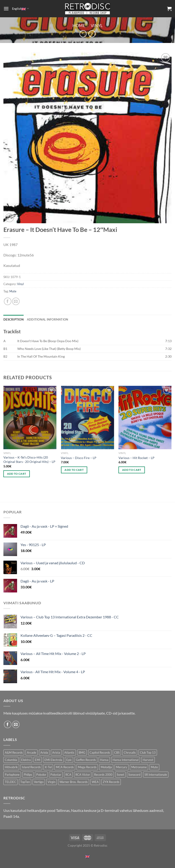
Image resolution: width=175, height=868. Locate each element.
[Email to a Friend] (16, 301)
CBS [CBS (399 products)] (117, 753)
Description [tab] (14, 319)
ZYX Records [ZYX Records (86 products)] (111, 782)
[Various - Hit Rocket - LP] (145, 418)
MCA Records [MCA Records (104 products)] (65, 767)
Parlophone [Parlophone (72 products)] (12, 775)
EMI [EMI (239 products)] (38, 760)
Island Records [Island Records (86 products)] (31, 767)
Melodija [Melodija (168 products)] (106, 767)
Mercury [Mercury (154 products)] (122, 767)
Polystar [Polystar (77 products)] (56, 775)
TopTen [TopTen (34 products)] (25, 782)
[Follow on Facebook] (8, 724)
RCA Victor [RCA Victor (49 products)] (83, 775)
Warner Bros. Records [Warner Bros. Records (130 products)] (74, 782)
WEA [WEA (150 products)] (95, 782)
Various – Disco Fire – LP (79, 458)
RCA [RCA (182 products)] (68, 775)
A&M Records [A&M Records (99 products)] (14, 753)
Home (79, 25)
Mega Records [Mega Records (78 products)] (87, 767)
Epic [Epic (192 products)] (69, 760)
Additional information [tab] (48, 319)
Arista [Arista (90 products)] (56, 753)
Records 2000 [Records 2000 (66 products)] (103, 775)
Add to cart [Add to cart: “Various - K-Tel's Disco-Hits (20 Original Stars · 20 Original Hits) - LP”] (17, 474)
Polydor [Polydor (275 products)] (41, 775)
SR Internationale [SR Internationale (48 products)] (156, 775)
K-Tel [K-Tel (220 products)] (48, 767)
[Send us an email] (16, 724)
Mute (13, 291)
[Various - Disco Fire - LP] (87, 418)
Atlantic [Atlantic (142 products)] (69, 753)
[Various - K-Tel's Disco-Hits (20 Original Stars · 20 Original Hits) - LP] (30, 418)
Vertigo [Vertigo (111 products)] (39, 782)
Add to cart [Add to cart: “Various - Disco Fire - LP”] (74, 470)
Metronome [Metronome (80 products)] (139, 767)
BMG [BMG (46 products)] (82, 753)
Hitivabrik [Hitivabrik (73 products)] (11, 767)
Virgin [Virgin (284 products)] (51, 782)
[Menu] (6, 9)
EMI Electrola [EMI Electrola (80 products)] (53, 760)
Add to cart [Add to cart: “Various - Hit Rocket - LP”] (132, 470)
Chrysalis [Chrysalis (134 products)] (130, 753)
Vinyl (97, 25)
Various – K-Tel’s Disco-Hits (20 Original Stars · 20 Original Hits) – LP (29, 459)
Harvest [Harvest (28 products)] (148, 760)
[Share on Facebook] (8, 301)
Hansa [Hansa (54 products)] (104, 760)
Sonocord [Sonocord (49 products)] (134, 775)
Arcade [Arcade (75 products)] (32, 753)
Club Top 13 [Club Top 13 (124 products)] (148, 753)
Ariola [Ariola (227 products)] (44, 753)
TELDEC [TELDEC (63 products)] (10, 782)
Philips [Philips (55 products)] (28, 775)
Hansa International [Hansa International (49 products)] (126, 760)
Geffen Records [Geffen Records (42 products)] (86, 760)
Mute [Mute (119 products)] (154, 767)
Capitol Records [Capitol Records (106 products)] (100, 753)
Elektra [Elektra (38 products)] (26, 760)
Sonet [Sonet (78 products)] (120, 775)
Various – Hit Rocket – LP (136, 458)
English (20, 9)
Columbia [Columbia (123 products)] (11, 760)
